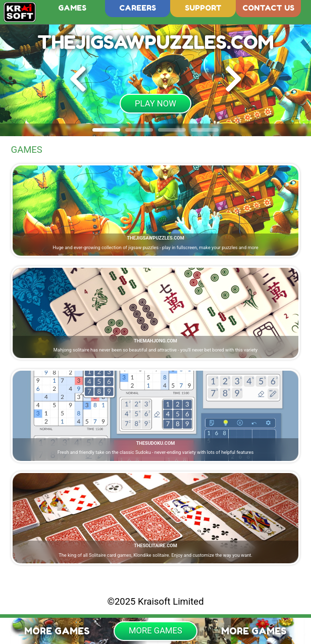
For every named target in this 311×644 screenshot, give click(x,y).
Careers (138, 8)
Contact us (268, 8)
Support (203, 8)
